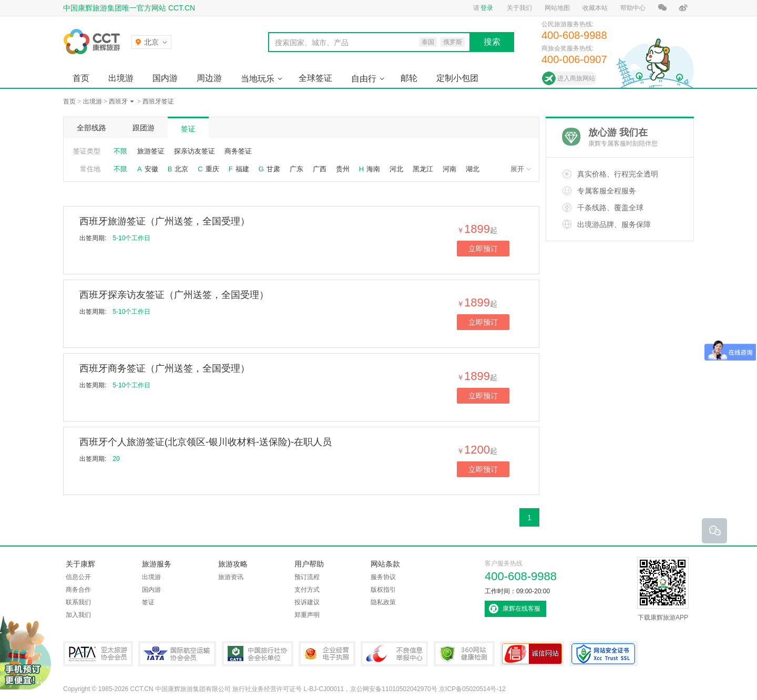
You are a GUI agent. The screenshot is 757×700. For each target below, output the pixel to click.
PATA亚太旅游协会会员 (98, 654)
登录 (487, 8)
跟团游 (144, 128)
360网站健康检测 (464, 654)
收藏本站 (595, 8)
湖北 (473, 169)
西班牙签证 (158, 101)
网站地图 (557, 8)
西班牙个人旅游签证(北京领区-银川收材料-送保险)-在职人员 (206, 442)
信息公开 (78, 577)
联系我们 (78, 602)
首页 (81, 78)
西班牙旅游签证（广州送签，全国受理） (165, 221)
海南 (373, 169)
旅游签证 (151, 151)
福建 (242, 169)
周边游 (209, 78)
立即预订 (483, 249)
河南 (449, 169)
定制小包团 (457, 78)
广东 (296, 169)
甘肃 (273, 169)
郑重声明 (307, 615)
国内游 (165, 78)
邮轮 (409, 78)
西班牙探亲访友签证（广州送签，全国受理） (174, 295)
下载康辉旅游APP (663, 589)
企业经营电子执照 (327, 654)
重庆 (212, 169)
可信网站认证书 (532, 654)
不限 (120, 151)
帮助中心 (633, 8)
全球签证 (315, 78)
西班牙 (118, 101)
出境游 (121, 78)
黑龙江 (423, 169)
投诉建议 (307, 602)
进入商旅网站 (576, 78)
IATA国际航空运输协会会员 (177, 654)
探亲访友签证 (195, 151)
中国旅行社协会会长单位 (258, 654)
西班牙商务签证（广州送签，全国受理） (165, 368)
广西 (320, 169)
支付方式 (307, 590)
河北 (396, 169)
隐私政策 (383, 602)
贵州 (343, 169)
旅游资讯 (231, 577)
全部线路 (91, 128)
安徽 (151, 169)
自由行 (364, 79)
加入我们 (78, 615)
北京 (181, 169)
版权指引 (383, 590)
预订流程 (307, 577)
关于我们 (519, 8)
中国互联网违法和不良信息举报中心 (394, 654)
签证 (188, 129)
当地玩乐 (258, 79)
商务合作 (78, 590)
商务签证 (238, 151)
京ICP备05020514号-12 (472, 689)
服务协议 (383, 577)
